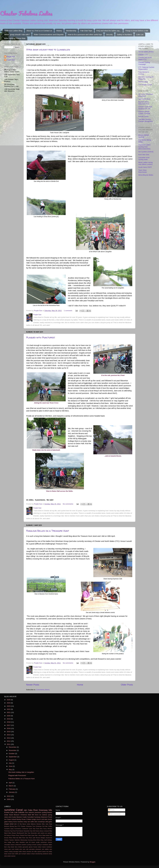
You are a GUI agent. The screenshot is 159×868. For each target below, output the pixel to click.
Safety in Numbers (124, 34)
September (13, 757)
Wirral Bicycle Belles (146, 175)
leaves (50, 812)
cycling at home (32, 845)
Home (80, 685)
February (12, 789)
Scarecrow (49, 838)
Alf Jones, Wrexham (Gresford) (146, 95)
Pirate (29, 835)
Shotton (7, 840)
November (13, 750)
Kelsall (14, 819)
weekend (46, 854)
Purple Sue (11, 57)
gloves (31, 847)
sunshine (9, 810)
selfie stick (34, 822)
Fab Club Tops (86, 31)
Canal (19, 810)
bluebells (22, 842)
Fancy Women (48, 829)
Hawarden (27, 831)
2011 (9, 744)
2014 (9, 735)
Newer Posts (33, 685)
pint (43, 849)
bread (33, 842)
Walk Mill (31, 815)
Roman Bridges (41, 838)
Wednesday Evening (26, 840)
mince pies (8, 849)
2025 (9, 700)
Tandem (12, 840)
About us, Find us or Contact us (39, 31)
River (36, 810)
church (39, 819)
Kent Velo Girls (144, 155)
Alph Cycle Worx (144, 99)
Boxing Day (13, 826)
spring (50, 815)
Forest (50, 817)
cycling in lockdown (43, 845)
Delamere (44, 817)
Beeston (39, 824)
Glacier (21, 831)
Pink (26, 835)
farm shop (7, 847)
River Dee (25, 838)
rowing (11, 852)
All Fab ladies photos (146, 52)
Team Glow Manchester (143, 171)
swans (44, 852)
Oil (5, 835)
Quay (33, 835)
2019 (9, 719)
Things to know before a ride (137, 31)
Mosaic (14, 833)
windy (50, 854)
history (11, 822)
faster (13, 847)
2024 (9, 703)
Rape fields (46, 835)
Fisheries (7, 831)
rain (25, 810)
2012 (9, 741)
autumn (31, 812)
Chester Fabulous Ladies (26, 13)
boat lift (28, 842)
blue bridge (8, 842)
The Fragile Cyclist (145, 85)
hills (50, 810)
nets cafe (26, 849)
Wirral (35, 840)
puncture (38, 812)
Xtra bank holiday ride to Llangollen (48, 50)
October (12, 754)
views (6, 817)
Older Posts (127, 685)
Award (11, 815)
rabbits (47, 849)
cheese (50, 842)
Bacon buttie (26, 824)
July (10, 763)
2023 (9, 706)
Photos (13, 835)
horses (35, 847)
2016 (9, 728)
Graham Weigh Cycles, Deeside (144, 113)
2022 (9, 709)
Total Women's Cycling (144, 73)
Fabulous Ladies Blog (13, 31)
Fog (11, 831)
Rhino (11, 838)
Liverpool (46, 831)
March (11, 786)
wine (6, 856)
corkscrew (18, 845)
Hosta (37, 831)
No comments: (68, 504)
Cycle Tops (32, 829)
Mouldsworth (20, 833)
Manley (19, 819)
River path (32, 838)
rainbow (45, 815)
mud (13, 849)
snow (6, 815)
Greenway (43, 810)
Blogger (93, 862)
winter (9, 856)
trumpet (24, 854)
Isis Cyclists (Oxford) (146, 152)
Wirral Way (40, 840)
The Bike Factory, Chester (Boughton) (146, 120)
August (12, 760)
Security (109, 34)
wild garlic (49, 822)
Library (41, 831)
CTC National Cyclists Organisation (146, 68)
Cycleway (37, 817)
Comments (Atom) (43, 690)
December (13, 747)
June (11, 766)
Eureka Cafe (9, 812)
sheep (24, 852)
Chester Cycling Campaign (144, 63)
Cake (30, 810)
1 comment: (68, 311)
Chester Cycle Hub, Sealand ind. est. (145, 108)
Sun (26, 812)
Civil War (45, 826)
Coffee (50, 826)
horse (15, 822)
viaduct (28, 854)
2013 (9, 738)
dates (50, 845)
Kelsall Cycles (143, 116)
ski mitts (34, 852)
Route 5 (24, 819)
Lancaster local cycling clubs (144, 158)
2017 (9, 725)
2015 (9, 732)
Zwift (45, 840)
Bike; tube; (45, 824)
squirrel (39, 852)
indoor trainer (42, 847)
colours (12, 845)
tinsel (10, 854)
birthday (50, 840)
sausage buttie (18, 852)
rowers (6, 852)
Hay (31, 831)
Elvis (41, 829)
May (11, 770)
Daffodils (21, 812)
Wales (29, 819)
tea (47, 852)
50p (21, 824)
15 (18, 824)
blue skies (15, 842)
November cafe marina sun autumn (41, 833)
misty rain (27, 822)
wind (10, 817)
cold (43, 819)
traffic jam (18, 854)
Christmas (24, 815)
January (12, 792)
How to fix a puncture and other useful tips (85, 34)
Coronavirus (18, 829)
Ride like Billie (17, 838)
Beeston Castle (22, 817)
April (11, 783)
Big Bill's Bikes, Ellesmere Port (144, 103)
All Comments (114, 814)
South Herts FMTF (145, 167)
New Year (27, 833)
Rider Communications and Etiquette (49, 34)
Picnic (18, 835)
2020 (9, 716)
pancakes (32, 849)
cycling (44, 812)
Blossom (17, 815)
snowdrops (41, 822)
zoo (15, 824)
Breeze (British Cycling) (144, 136)
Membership (71, 31)
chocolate (7, 845)
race (51, 849)
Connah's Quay (9, 829)
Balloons (33, 824)
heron (37, 815)
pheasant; (38, 849)
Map (51, 831)
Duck (38, 829)
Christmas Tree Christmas (34, 826)
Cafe (16, 812)
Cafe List (140, 34)
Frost (14, 831)
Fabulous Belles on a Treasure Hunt (48, 531)
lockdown (49, 847)
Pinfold (22, 835)
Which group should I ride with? (17, 34)
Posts (111, 810)
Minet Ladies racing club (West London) (145, 163)
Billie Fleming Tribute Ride (15, 38)
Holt (34, 831)
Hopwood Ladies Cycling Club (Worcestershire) (144, 147)
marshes (20, 822)
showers (29, 852)
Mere (10, 833)
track (13, 854)
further (20, 847)
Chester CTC (143, 55)
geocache (25, 847)
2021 (9, 712)
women (13, 856)
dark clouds (48, 819)
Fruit (17, 831)
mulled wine (18, 849)
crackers (24, 845)
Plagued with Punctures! (41, 337)
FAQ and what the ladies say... (109, 31)
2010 (9, 796)
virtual (33, 854)
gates (6, 822)
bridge (34, 819)
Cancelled (30, 817)
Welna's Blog (143, 82)
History (59, 31)
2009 (9, 799)
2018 (9, 722)
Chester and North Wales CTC (145, 58)
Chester (23, 826)
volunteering (39, 854)
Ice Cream (8, 819)
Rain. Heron (38, 835)
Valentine (17, 840)
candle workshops (41, 842)
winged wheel (9, 824)
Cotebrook (25, 829)
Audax (14, 817)
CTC (19, 826)
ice (40, 815)
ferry (16, 847)
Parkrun (9, 835)
